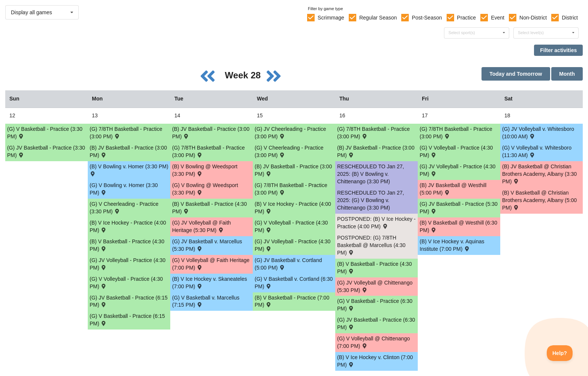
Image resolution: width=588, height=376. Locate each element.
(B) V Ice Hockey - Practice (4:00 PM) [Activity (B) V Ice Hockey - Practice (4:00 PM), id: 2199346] (293, 208)
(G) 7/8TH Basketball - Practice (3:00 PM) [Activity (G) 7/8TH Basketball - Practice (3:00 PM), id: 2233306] (373, 133)
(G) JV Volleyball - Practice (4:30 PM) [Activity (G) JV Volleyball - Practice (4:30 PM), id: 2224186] (457, 170)
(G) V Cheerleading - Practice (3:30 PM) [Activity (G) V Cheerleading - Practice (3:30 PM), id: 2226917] (124, 208)
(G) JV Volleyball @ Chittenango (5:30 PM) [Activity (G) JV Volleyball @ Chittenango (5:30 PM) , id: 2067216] (375, 286)
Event (498, 18)
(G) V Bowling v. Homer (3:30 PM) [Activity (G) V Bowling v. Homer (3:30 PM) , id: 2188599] (124, 189)
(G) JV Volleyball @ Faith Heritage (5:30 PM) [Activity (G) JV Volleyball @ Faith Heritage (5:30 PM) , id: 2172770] (202, 226)
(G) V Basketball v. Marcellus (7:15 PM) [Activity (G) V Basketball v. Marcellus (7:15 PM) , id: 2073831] (206, 301)
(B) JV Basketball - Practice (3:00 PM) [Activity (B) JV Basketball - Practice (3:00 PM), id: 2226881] (128, 151)
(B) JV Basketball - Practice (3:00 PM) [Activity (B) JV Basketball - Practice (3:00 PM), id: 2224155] (211, 133)
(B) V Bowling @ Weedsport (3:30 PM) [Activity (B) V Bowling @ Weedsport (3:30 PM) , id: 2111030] (205, 170)
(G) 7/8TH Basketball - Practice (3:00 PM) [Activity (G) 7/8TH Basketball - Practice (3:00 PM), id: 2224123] (208, 151)
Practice (467, 18)
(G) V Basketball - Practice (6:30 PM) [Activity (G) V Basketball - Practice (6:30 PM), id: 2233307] (375, 305)
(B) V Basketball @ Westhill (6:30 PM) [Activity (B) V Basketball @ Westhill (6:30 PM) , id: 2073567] (458, 226)
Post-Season (427, 18)
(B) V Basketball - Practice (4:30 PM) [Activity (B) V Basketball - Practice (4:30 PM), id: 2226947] (127, 245)
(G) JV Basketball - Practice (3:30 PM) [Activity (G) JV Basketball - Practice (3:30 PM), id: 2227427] (46, 151)
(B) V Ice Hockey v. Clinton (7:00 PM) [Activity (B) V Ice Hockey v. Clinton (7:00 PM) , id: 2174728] (375, 361)
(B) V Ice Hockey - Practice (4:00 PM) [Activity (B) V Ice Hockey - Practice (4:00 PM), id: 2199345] (128, 226)
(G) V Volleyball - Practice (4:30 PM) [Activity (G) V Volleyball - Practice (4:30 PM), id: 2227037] (126, 283)
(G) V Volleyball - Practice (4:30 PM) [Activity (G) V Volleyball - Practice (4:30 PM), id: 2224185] (456, 151)
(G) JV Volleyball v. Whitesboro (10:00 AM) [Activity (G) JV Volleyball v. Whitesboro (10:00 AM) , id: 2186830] (538, 133)
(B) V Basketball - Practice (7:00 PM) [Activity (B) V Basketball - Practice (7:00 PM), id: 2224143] (292, 301)
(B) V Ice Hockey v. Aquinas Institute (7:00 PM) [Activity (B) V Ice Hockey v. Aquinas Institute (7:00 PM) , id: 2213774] (452, 245)
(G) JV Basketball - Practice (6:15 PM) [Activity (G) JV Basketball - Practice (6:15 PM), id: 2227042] (129, 301)
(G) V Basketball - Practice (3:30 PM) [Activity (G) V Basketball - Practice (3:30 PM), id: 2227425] (45, 133)
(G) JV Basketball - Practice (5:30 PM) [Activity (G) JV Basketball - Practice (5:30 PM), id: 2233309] (459, 208)
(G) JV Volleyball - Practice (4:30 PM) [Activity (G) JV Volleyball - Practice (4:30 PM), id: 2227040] (127, 264)
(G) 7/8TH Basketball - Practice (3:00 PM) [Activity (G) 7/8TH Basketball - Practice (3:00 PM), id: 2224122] (126, 133)
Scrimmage (331, 18)
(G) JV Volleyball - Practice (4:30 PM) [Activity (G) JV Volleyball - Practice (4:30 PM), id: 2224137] (292, 245)
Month (567, 74)
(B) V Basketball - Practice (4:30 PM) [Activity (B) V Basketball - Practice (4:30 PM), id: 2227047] (374, 268)
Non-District (533, 18)
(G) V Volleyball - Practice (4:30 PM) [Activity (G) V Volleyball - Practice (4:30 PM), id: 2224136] (291, 226)
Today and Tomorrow (516, 74)
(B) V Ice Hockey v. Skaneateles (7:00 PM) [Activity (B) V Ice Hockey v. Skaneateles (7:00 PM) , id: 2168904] (210, 283)
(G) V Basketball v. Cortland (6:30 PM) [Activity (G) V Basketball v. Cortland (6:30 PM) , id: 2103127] (294, 283)
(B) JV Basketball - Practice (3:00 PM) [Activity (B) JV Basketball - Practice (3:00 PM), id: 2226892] (376, 151)
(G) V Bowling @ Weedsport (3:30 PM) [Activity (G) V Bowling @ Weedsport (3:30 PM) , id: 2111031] (205, 189)
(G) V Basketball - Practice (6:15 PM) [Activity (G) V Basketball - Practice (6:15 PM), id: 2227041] (127, 320)
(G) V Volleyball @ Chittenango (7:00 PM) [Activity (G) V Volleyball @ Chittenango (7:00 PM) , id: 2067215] (373, 342)
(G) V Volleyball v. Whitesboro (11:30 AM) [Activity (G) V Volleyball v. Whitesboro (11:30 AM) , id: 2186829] (537, 151)
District (570, 18)
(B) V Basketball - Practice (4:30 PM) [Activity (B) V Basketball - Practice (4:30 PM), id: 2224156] (209, 208)
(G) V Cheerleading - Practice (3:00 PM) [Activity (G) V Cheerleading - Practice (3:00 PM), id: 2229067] (289, 151)
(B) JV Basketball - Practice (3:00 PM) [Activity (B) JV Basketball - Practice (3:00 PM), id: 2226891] (293, 170)
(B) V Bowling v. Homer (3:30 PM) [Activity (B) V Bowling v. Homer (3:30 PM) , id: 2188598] (129, 170)
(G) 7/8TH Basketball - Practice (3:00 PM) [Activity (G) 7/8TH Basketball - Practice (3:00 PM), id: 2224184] (456, 133)
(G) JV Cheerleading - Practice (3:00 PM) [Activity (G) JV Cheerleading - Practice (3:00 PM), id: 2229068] (290, 133)
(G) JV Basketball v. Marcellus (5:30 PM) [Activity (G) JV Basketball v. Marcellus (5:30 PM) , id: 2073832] (207, 245)
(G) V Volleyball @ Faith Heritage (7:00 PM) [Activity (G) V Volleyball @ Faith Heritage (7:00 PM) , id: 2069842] (211, 264)
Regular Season (378, 18)
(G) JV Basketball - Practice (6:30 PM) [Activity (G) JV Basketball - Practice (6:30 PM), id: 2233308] (376, 324)
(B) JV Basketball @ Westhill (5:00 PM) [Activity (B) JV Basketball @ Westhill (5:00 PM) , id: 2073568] (453, 189)
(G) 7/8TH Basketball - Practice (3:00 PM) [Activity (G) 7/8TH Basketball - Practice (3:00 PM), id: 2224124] (291, 189)
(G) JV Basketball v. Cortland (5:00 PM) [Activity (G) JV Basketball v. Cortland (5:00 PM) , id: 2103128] (288, 264)
